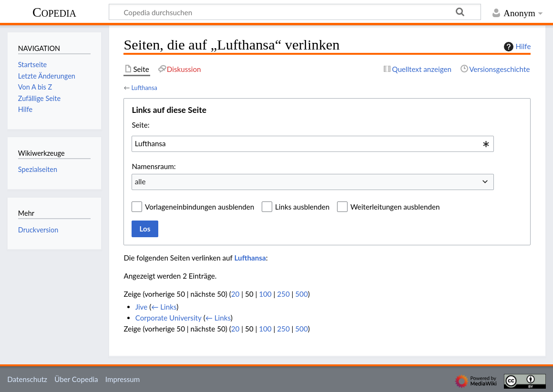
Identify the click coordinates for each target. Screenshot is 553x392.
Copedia (54, 12)
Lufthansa (144, 88)
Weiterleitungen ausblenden (395, 207)
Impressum (123, 379)
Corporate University (169, 318)
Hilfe (516, 47)
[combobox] (313, 144)
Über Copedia (76, 379)
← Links (164, 307)
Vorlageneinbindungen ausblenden (200, 207)
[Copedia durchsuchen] (295, 12)
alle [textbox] (140, 181)
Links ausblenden (302, 207)
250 (283, 294)
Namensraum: (154, 166)
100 (265, 294)
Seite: (140, 125)
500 (301, 294)
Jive (142, 307)
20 (236, 294)
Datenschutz (27, 379)
